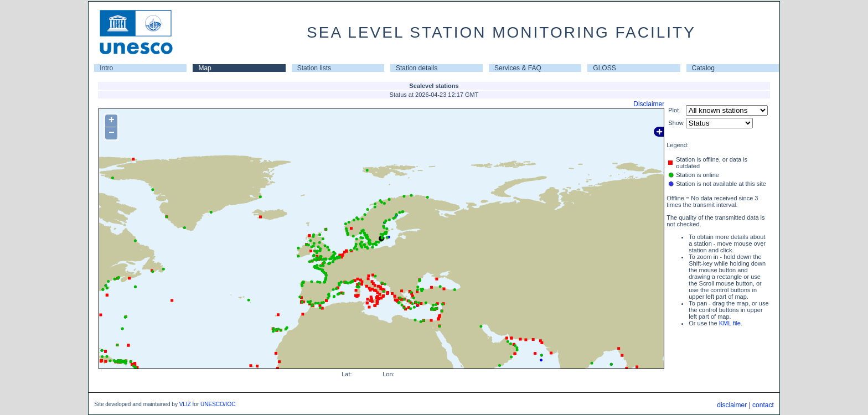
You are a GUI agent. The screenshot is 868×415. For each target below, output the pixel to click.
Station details (417, 68)
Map (205, 68)
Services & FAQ (518, 68)
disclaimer (732, 405)
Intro (106, 68)
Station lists (314, 68)
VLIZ (185, 404)
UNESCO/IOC (218, 404)
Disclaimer (649, 104)
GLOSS (604, 68)
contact (763, 405)
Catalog (703, 68)
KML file (730, 323)
